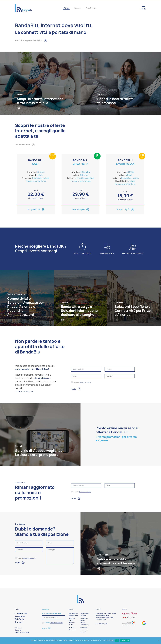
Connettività (21, 614)
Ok (117, 640)
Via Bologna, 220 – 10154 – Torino (106, 614)
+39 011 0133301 (101, 620)
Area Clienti (91, 8)
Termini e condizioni (85, 383)
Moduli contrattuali (22, 633)
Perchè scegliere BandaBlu (30, 41)
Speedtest (72, 630)
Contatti (19, 623)
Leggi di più (125, 640)
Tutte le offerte (23, 145)
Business (77, 8)
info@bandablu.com (102, 616)
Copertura (19, 631)
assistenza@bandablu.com (104, 618)
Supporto (72, 628)
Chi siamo (19, 628)
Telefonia (19, 620)
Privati (66, 8)
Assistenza (20, 617)
